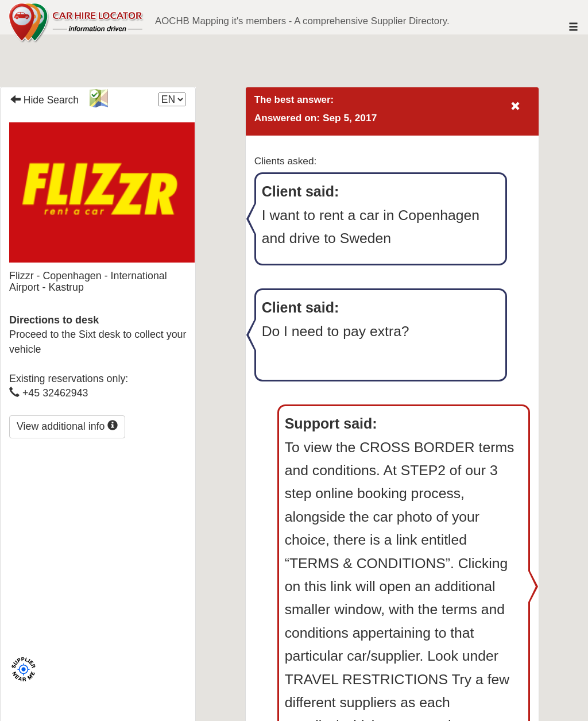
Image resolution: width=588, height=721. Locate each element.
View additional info (67, 426)
